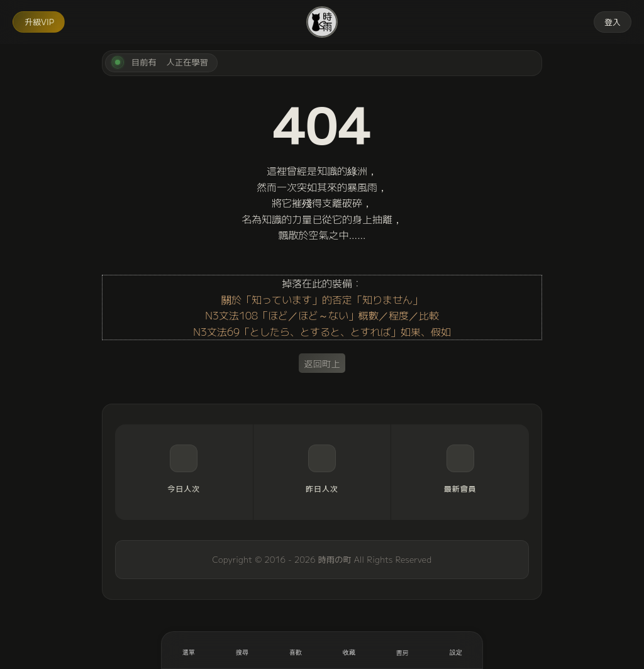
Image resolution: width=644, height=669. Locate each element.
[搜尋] (242, 650)
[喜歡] (295, 650)
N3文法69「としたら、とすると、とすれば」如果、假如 (322, 331)
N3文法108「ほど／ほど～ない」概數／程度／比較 (322, 315)
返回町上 (322, 363)
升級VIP (39, 22)
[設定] (456, 650)
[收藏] (349, 650)
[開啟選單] (188, 650)
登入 (613, 22)
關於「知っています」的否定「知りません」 (322, 299)
